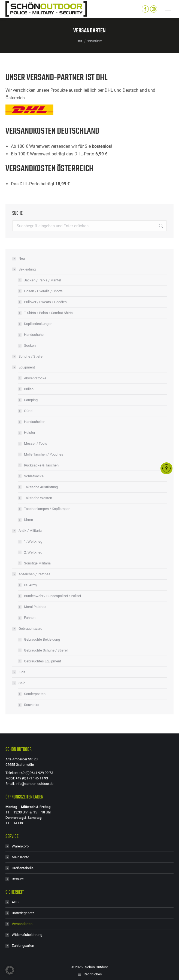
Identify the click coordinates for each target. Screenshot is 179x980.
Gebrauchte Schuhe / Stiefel (46, 650)
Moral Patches (35, 607)
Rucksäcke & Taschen (41, 465)
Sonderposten (35, 694)
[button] (10, 970)
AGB (15, 902)
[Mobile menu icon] (168, 9)
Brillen (29, 389)
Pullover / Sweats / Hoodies (45, 302)
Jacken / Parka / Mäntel (43, 280)
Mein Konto (20, 857)
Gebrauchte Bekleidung (42, 639)
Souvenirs (32, 705)
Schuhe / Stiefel (31, 356)
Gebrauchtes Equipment (43, 661)
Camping (31, 400)
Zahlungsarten (23, 946)
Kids (22, 672)
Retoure (18, 879)
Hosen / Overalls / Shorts (43, 291)
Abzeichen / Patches (32, 574)
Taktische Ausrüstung (41, 487)
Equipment (24, 367)
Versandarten (22, 924)
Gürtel (29, 411)
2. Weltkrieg (33, 552)
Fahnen (30, 618)
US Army (31, 585)
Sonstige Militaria (37, 563)
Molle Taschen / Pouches (44, 454)
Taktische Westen (38, 498)
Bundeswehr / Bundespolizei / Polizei (52, 596)
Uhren (28, 520)
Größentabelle (23, 868)
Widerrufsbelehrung (27, 935)
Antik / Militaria (27, 531)
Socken (30, 345)
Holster (30, 433)
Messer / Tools (36, 443)
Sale (19, 683)
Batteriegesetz (23, 913)
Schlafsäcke (34, 476)
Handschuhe (34, 335)
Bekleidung (24, 269)
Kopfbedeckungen (38, 324)
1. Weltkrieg (33, 541)
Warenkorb (20, 846)
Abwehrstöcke (35, 378)
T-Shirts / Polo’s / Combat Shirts (48, 313)
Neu (22, 258)
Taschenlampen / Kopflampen (47, 509)
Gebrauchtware (28, 629)
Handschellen (35, 422)
